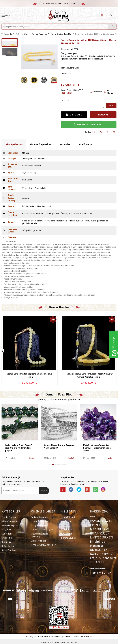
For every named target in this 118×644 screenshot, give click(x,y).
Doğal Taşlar (8, 545)
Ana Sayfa (66, 521)
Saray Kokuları (9, 550)
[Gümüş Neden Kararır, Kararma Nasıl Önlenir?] (59, 422)
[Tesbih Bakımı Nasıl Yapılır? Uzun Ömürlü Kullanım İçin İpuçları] (20, 422)
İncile (32, 458)
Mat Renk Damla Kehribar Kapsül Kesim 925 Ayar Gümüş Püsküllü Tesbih (89, 375)
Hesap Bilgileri (68, 517)
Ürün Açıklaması (14, 144)
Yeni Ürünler (67, 529)
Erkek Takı (7, 537)
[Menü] (6, 15)
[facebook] (73, 490)
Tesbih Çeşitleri (22, 34)
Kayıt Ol (44, 491)
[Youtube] (91, 490)
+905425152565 (101, 573)
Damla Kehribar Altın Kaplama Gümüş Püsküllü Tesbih (29, 375)
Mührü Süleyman (10, 521)
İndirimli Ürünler (68, 537)
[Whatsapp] (100, 490)
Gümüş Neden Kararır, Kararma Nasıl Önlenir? (59, 446)
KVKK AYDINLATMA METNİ (44, 544)
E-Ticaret (50, 641)
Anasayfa (7, 34)
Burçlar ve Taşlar (10, 529)
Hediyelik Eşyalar (10, 525)
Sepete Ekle (74, 115)
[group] (39, 57)
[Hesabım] (102, 15)
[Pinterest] (64, 490)
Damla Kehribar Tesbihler (61, 34)
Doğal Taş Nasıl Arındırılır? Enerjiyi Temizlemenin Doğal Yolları (97, 448)
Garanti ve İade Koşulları (43, 529)
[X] (82, 490)
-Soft (43, 641)
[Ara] (112, 27)
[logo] (59, 15)
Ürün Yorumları (38, 540)
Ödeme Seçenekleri (41, 144)
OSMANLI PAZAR (89, 221)
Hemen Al (103, 115)
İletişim (64, 525)
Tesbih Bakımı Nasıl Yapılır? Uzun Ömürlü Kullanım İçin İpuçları (18, 448)
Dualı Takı (7, 541)
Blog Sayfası (67, 533)
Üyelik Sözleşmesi (40, 521)
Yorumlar (65, 144)
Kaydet (111, 106)
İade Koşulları (85, 144)
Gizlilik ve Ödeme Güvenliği (39, 535)
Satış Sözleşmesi (39, 525)
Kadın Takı (7, 533)
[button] (53, 465)
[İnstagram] (109, 490)
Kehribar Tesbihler (39, 34)
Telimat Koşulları (39, 517)
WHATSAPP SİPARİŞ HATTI (89, 125)
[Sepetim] (111, 15)
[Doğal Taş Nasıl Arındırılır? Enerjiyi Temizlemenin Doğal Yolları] (98, 422)
